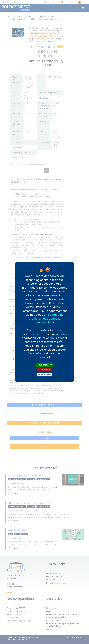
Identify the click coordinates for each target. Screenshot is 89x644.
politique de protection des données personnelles (46, 319)
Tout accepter (45, 365)
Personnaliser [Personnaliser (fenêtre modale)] (45, 375)
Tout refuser (45, 370)
